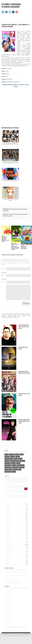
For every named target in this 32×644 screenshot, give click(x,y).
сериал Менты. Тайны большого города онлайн (17, 581)
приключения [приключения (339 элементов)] (8, 467)
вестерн (8, 511)
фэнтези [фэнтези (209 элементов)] (14, 472)
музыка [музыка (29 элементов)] (18, 463)
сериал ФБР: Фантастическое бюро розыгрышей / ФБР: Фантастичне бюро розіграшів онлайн (15, 246)
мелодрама (9, 531)
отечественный (10, 544)
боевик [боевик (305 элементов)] (17, 454)
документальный (10, 518)
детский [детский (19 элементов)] (18, 457)
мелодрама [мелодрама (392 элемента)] (7, 463)
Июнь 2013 (9, 623)
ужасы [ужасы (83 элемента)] (19, 470)
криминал (9, 529)
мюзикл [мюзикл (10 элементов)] (14, 465)
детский (8, 515)
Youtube (17, 12)
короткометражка (10, 527)
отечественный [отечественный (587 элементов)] (21, 465)
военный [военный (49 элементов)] (7, 457)
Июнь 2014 (9, 597)
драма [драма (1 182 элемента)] (16, 459)
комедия (8, 524)
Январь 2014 (9, 607)
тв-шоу (8, 556)
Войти (23, 635)
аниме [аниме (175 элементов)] (6, 454)
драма (8, 520)
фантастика (9, 562)
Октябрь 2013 (9, 614)
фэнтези (8, 565)
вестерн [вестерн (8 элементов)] (21, 454)
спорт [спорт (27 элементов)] (6, 470)
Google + (13, 12)
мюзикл (8, 540)
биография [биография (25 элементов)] (11, 454)
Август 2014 (9, 592)
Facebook (6, 12)
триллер (8, 558)
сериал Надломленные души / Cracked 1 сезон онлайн (24, 327)
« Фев (9, 496)
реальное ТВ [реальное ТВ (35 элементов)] (15, 467)
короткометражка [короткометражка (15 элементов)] (14, 461)
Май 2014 (9, 599)
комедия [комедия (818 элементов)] (7, 461)
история (8, 522)
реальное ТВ (9, 549)
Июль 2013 (9, 620)
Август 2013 (9, 618)
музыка (8, 535)
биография (9, 506)
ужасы (8, 560)
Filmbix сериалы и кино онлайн (11, 6)
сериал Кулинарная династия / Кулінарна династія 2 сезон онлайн (5, 239)
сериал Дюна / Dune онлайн (13, 579)
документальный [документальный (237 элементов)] (9, 459)
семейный (9, 551)
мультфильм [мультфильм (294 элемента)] (8, 465)
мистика (8, 533)
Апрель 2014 (9, 601)
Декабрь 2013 (9, 610)
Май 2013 (9, 625)
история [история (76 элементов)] (20, 459)
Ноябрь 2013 (9, 612)
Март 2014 (9, 603)
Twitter (10, 12)
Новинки (8, 542)
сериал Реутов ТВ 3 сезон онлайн (14, 584)
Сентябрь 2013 (10, 616)
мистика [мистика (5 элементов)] (13, 463)
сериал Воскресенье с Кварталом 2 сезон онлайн (24, 247)
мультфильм (9, 538)
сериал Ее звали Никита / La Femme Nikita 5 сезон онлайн (24, 421)
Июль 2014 (9, 594)
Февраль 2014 (10, 605)
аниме (8, 504)
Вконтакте (3, 12)
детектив (8, 513)
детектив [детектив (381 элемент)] (12, 457)
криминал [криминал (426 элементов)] (22, 461)
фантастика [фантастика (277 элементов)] (8, 472)
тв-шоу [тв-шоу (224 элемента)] (10, 470)
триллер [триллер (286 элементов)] (15, 470)
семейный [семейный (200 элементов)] (22, 467)
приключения (9, 547)
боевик (8, 509)
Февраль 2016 (10, 590)
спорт (8, 553)
